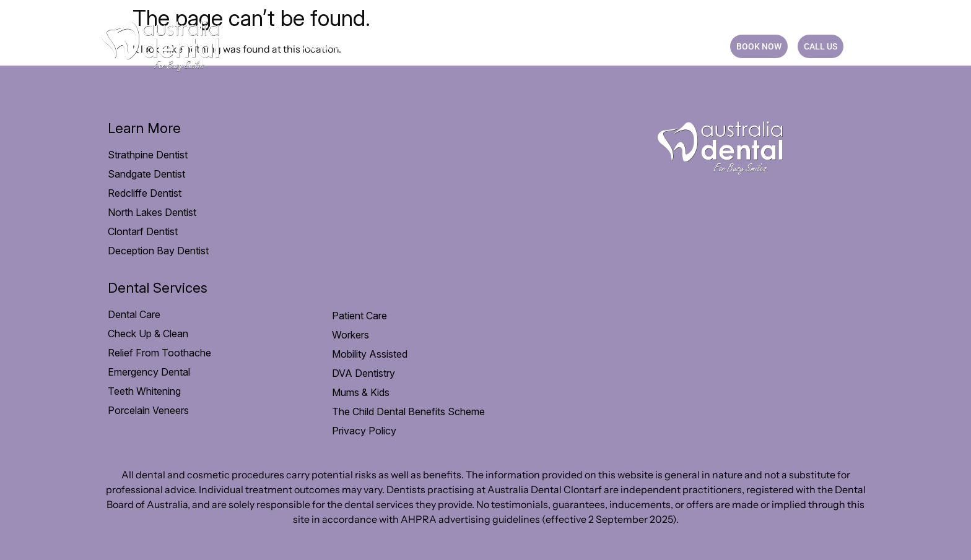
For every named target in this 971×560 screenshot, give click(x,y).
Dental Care (333, 46)
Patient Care (416, 46)
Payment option (509, 46)
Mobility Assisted (370, 354)
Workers (351, 335)
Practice (593, 46)
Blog (646, 46)
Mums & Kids (361, 392)
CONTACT (695, 46)
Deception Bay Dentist (158, 251)
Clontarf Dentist (143, 231)
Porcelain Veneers (148, 410)
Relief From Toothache (159, 353)
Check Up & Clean (148, 334)
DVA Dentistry (364, 373)
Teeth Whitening (144, 391)
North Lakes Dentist (152, 212)
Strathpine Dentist (148, 155)
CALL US (821, 46)
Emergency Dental (149, 372)
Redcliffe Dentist (145, 193)
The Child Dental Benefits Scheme (408, 411)
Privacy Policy (364, 431)
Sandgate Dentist (146, 174)
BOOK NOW (759, 46)
